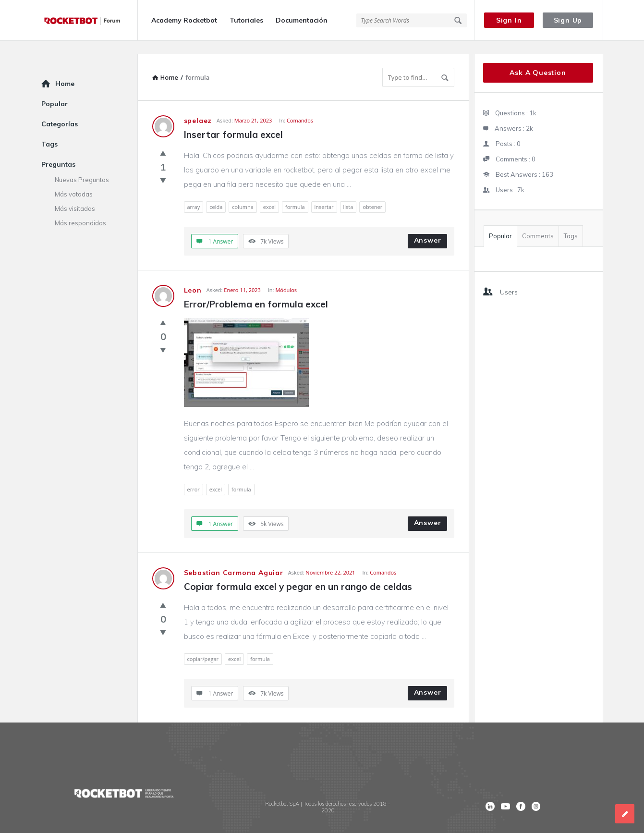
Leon (193, 277)
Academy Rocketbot (184, 20)
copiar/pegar (203, 645)
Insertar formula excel (233, 121)
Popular (500, 222)
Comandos (300, 107)
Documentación (302, 20)
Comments (538, 222)
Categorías (60, 110)
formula (295, 193)
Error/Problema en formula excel (256, 291)
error (194, 476)
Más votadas (74, 181)
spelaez (198, 107)
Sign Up (568, 20)
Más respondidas (80, 209)
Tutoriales (246, 20)
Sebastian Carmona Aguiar (234, 559)
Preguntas (58, 151)
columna (243, 193)
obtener (372, 193)
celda (216, 193)
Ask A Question (538, 59)
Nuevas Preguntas (82, 166)
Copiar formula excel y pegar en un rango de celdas (298, 573)
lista (348, 193)
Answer (428, 227)
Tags (571, 222)
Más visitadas (75, 195)
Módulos (286, 276)
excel (269, 193)
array (194, 193)
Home (65, 70)
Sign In (509, 20)
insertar (324, 193)
